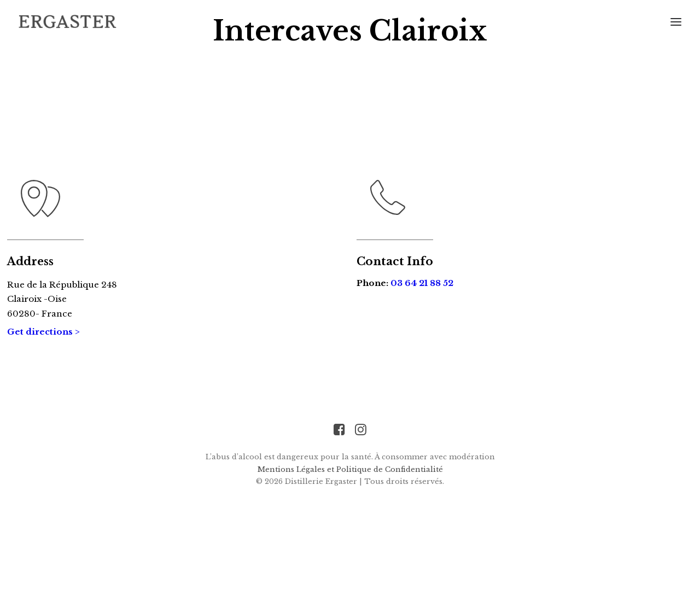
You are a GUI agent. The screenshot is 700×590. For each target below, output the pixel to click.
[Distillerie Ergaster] (68, 22)
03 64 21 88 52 (422, 326)
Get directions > (43, 374)
